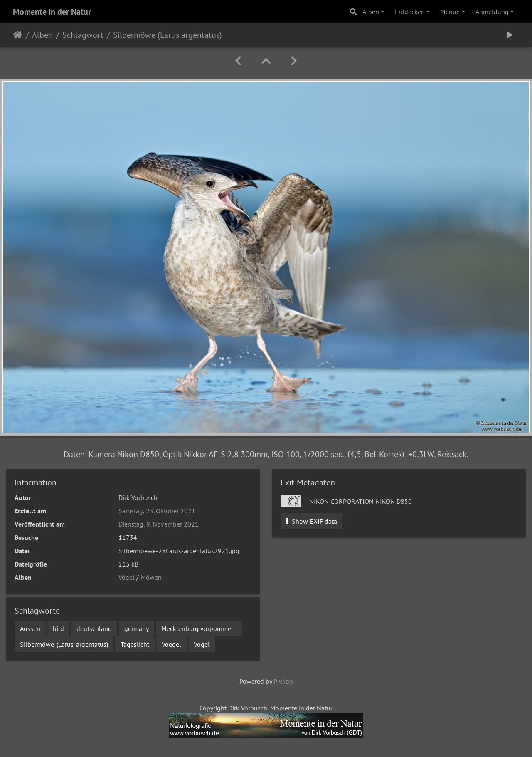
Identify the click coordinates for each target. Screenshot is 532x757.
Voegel (171, 644)
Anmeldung (492, 12)
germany (137, 628)
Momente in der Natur (52, 12)
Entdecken (410, 12)
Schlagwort (83, 35)
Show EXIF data (312, 521)
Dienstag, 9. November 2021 (159, 524)
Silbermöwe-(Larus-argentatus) (64, 644)
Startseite (18, 35)
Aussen (30, 628)
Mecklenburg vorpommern (199, 628)
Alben (371, 12)
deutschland (94, 628)
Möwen (151, 577)
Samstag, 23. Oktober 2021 (157, 511)
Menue (450, 12)
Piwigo (283, 681)
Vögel (127, 577)
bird (58, 628)
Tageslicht (135, 644)
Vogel (202, 644)
